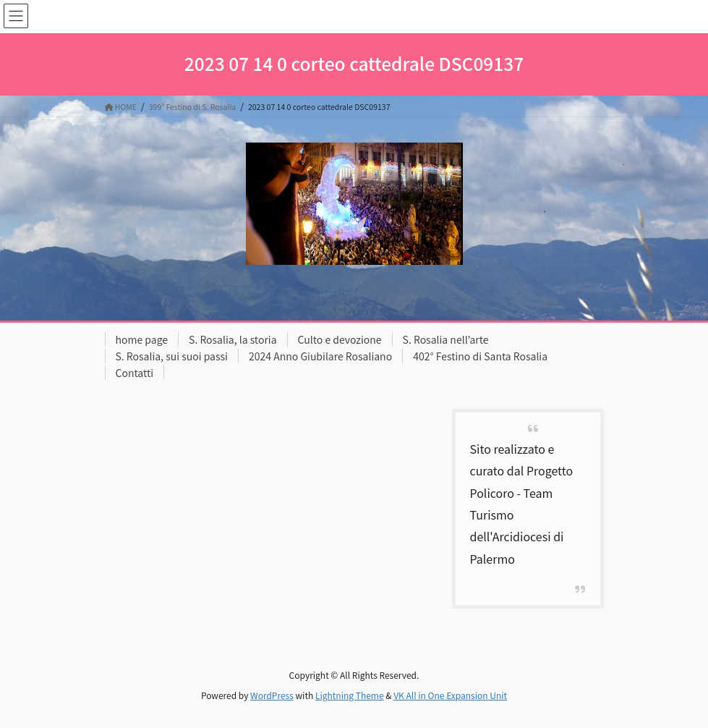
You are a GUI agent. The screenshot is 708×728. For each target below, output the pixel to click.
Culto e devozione (340, 339)
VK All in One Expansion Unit (450, 695)
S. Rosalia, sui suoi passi (172, 356)
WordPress (272, 695)
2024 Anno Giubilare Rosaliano (320, 356)
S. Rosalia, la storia (233, 339)
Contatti (135, 373)
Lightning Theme (350, 695)
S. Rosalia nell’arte (446, 339)
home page (142, 339)
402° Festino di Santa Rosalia (480, 356)
